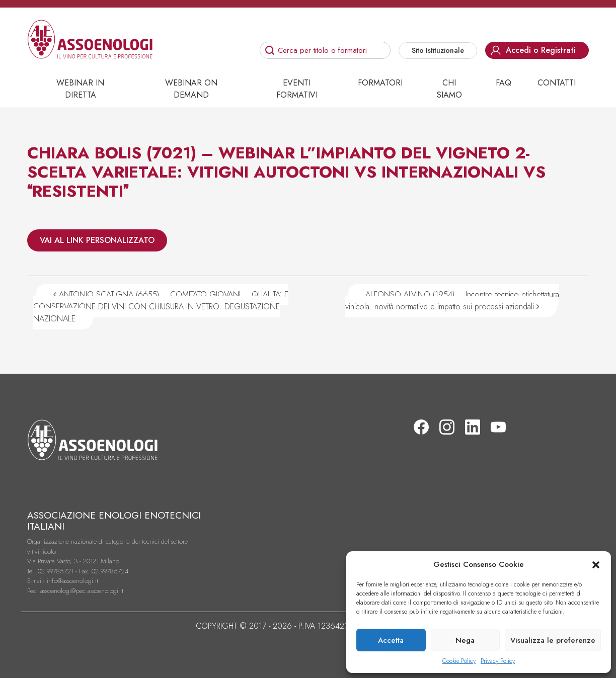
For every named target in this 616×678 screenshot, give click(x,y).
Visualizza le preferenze (553, 640)
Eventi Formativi (297, 89)
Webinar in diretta (80, 89)
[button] (596, 564)
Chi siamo (449, 89)
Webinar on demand (191, 89)
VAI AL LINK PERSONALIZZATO (97, 240)
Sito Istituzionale (438, 50)
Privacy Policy (498, 661)
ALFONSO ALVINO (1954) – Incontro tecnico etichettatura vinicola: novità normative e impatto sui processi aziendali (452, 301)
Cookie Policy (459, 661)
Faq (504, 83)
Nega (465, 640)
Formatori (380, 83)
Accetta (391, 640)
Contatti (557, 83)
